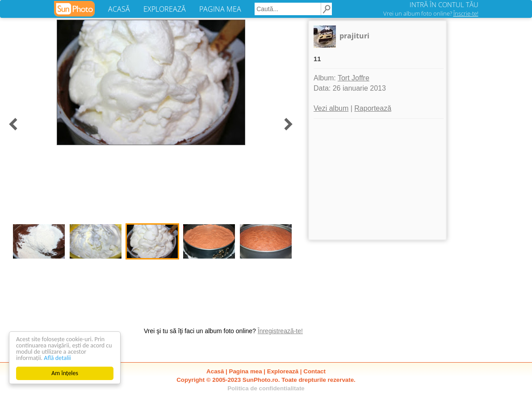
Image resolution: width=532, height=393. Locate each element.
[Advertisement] (377, 179)
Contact (314, 371)
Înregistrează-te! (280, 331)
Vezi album (331, 108)
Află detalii (57, 358)
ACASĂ (119, 9)
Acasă (215, 371)
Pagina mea (246, 371)
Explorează (283, 371)
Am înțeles (65, 373)
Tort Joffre (354, 78)
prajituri (354, 36)
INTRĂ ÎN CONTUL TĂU (444, 4)
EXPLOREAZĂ (165, 9)
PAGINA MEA (220, 9)
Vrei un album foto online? (431, 13)
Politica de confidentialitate (266, 388)
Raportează (373, 108)
